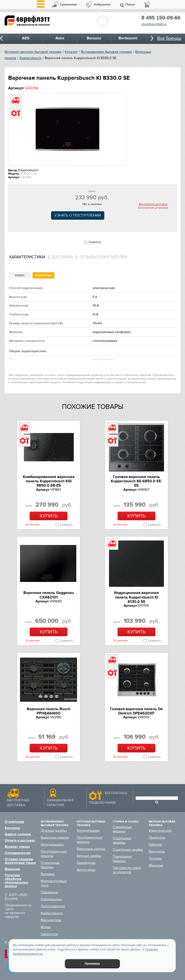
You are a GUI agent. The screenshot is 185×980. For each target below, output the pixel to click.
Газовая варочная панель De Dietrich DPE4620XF (136, 711)
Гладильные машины (122, 859)
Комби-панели (52, 913)
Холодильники (52, 844)
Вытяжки (48, 874)
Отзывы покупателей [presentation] (103, 257)
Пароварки (49, 892)
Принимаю (92, 964)
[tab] (29, 257)
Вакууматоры (51, 920)
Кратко (20, 275)
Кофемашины (51, 899)
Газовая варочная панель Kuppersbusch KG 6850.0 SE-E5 (136, 481)
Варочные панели (55, 838)
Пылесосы (157, 838)
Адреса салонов (18, 834)
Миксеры (156, 865)
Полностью (43, 275)
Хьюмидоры (86, 863)
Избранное (102, 4)
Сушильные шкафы (128, 850)
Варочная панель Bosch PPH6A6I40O (49, 711)
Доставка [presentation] (62, 257)
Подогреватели (53, 906)
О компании (14, 822)
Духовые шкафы (54, 831)
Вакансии (12, 869)
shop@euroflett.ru (154, 24)
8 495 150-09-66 (161, 18)
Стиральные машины (50, 865)
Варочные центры (91, 849)
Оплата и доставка (20, 840)
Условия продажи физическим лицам (20, 861)
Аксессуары (86, 870)
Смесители (49, 934)
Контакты (12, 828)
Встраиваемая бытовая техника (106, 52)
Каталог (71, 52)
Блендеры (157, 851)
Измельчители (160, 831)
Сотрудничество (18, 853)
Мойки (46, 927)
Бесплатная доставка (153, 204)
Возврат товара (17, 847)
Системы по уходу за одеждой (127, 870)
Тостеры (155, 858)
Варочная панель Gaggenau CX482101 (49, 595)
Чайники (155, 844)
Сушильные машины (122, 840)
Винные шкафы (89, 856)
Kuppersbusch (30, 58)
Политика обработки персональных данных (17, 881)
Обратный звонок (103, 21)
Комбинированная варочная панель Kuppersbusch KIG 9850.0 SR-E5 (49, 481)
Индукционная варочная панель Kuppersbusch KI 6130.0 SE (136, 597)
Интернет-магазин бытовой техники (33, 52)
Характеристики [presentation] (27, 257)
